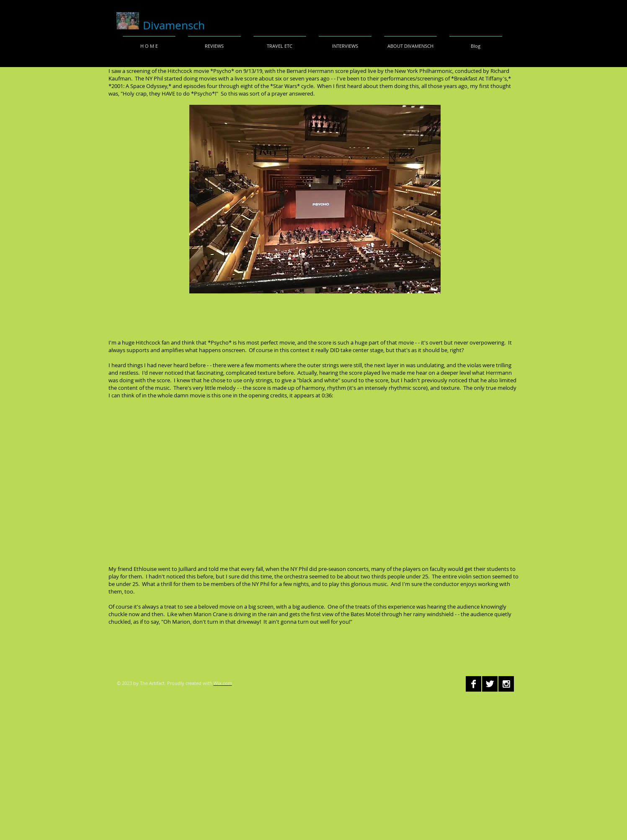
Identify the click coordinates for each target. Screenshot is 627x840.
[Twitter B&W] (490, 684)
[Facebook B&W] (473, 684)
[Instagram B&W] (506, 684)
